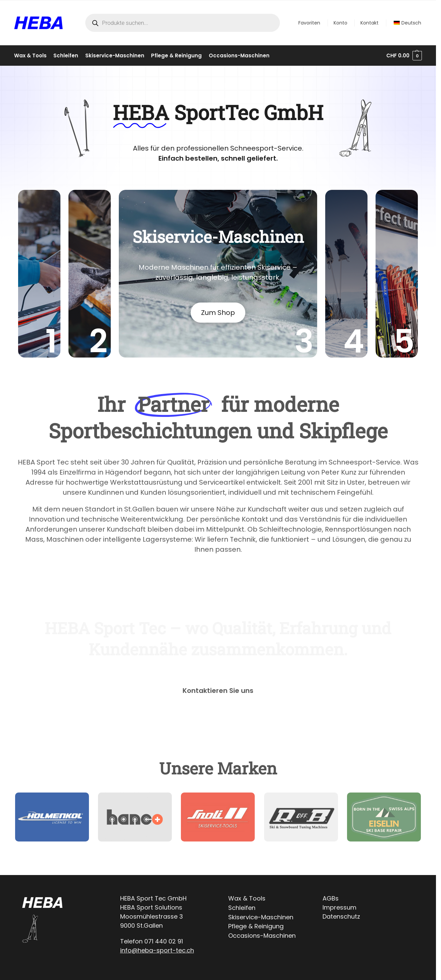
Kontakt (370, 23)
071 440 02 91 (164, 941)
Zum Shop (218, 313)
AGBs (331, 898)
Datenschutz (341, 916)
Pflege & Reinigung (256, 926)
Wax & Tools (247, 898)
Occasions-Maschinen (262, 936)
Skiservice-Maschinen (261, 917)
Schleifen (242, 908)
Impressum (339, 907)
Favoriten (309, 23)
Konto (340, 23)
